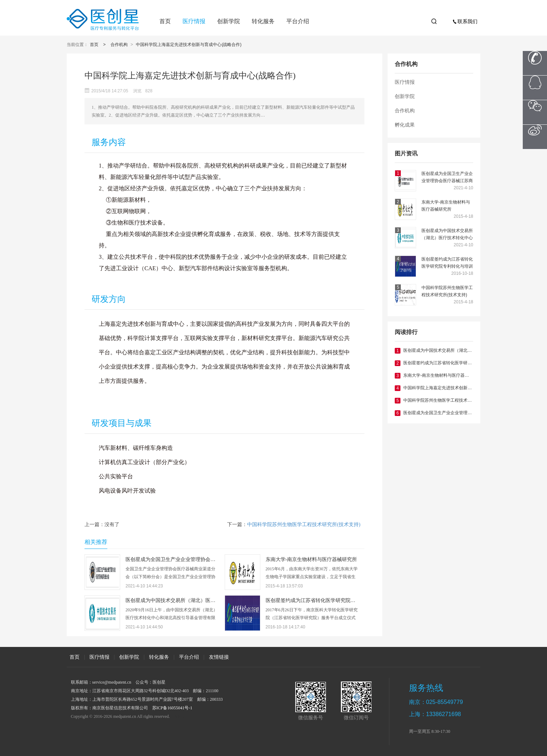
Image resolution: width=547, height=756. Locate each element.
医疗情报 (194, 21)
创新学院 (229, 21)
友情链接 (219, 657)
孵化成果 (405, 125)
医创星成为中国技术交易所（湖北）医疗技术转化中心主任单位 (447, 235)
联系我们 (465, 21)
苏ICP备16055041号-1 (172, 708)
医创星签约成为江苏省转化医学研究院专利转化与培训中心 (447, 263)
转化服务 (263, 21)
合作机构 (119, 45)
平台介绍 (298, 21)
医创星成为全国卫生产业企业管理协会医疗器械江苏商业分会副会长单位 (447, 178)
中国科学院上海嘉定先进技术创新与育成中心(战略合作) (189, 45)
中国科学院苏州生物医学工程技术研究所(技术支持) (447, 291)
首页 (165, 21)
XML (179, 716)
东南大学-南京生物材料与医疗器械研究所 (446, 206)
